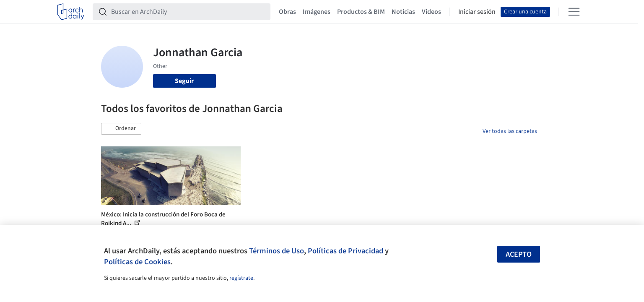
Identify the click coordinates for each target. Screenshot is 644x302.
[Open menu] (574, 12)
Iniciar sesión (477, 12)
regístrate (241, 278)
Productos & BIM (361, 12)
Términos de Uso (277, 251)
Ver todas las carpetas (510, 131)
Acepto (519, 254)
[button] (121, 129)
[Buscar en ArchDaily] (188, 12)
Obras (287, 12)
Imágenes (317, 12)
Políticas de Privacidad (345, 251)
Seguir (184, 81)
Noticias (403, 12)
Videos (431, 12)
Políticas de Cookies (137, 262)
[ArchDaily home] (71, 12)
